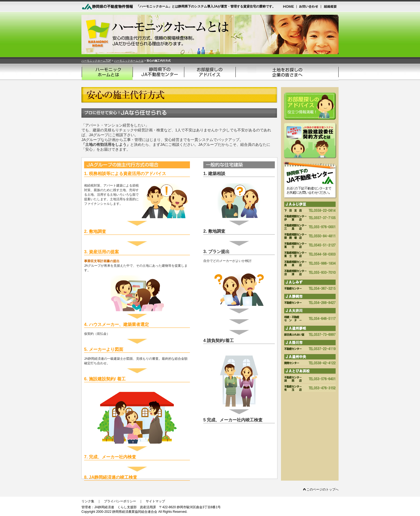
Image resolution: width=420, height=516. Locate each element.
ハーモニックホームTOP (96, 61)
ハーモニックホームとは (129, 61)
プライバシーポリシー (120, 501)
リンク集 (88, 501)
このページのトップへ (321, 489)
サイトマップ (155, 501)
